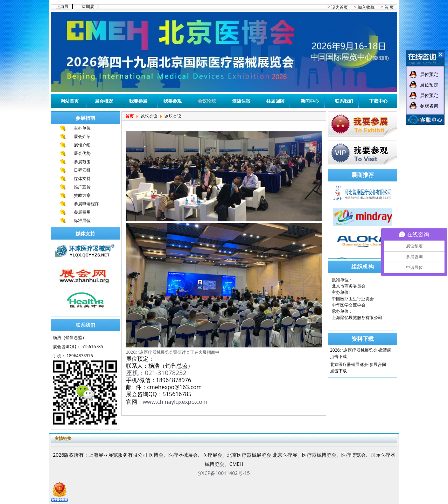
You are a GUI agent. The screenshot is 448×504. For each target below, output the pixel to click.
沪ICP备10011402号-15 (224, 473)
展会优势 (82, 153)
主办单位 (82, 128)
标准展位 (82, 220)
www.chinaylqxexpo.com (175, 402)
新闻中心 (310, 101)
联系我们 (344, 101)
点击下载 (338, 356)
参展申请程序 (86, 204)
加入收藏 (366, 7)
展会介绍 (82, 136)
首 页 (389, 7)
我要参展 (138, 101)
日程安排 (82, 170)
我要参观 (173, 101)
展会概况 (104, 101)
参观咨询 (429, 106)
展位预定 (429, 74)
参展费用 (82, 212)
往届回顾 (275, 101)
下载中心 (378, 101)
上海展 (62, 7)
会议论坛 (207, 101)
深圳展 (88, 7)
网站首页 (70, 101)
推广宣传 (82, 187)
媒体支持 (82, 178)
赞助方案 (82, 195)
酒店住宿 (241, 101)
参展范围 (82, 162)
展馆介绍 (82, 145)
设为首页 (339, 7)
